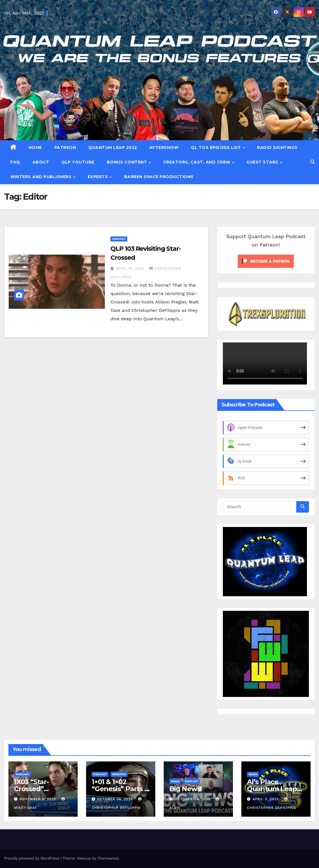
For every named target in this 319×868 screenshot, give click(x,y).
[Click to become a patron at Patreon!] (266, 261)
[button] (313, 162)
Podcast (119, 239)
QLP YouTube (78, 162)
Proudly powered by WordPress (32, 858)
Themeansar (108, 858)
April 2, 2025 (266, 799)
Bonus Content (128, 162)
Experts (99, 177)
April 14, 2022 (131, 268)
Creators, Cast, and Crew (197, 162)
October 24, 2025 (193, 799)
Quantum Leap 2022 (113, 148)
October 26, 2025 (116, 799)
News (175, 781)
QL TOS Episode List (217, 148)
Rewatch (119, 774)
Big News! (186, 789)
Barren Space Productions (159, 177)
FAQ (15, 162)
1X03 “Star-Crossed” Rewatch (31, 789)
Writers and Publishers (42, 177)
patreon (65, 148)
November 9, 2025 (39, 799)
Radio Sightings (277, 148)
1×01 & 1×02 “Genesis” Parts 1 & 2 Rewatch (119, 789)
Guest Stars (263, 162)
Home (35, 148)
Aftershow (164, 148)
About (41, 162)
